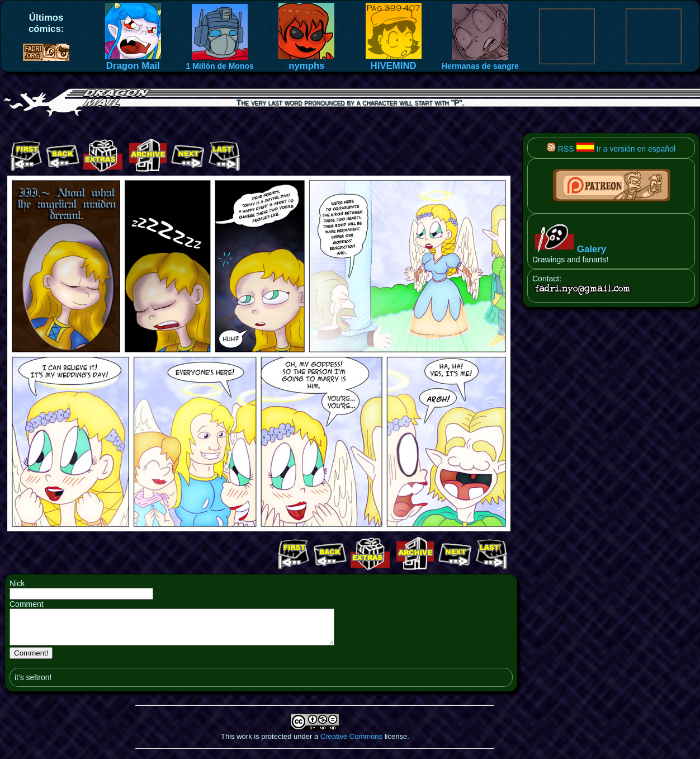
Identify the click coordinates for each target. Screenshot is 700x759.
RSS (561, 149)
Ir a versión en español (626, 149)
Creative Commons (351, 743)
